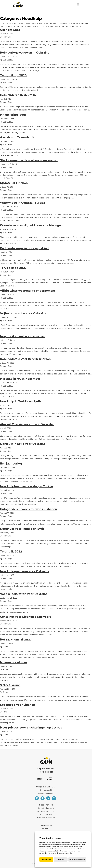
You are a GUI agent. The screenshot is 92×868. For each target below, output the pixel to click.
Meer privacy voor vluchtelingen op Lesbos (31, 728)
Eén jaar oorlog (11, 464)
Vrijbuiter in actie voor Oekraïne (23, 314)
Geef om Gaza (10, 30)
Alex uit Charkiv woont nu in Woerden (27, 424)
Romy (5, 647)
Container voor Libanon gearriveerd (26, 617)
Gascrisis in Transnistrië (17, 138)
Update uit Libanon (14, 183)
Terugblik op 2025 (13, 75)
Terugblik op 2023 (13, 268)
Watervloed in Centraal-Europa (22, 203)
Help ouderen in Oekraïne (18, 95)
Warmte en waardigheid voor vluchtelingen (31, 226)
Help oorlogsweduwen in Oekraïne (25, 53)
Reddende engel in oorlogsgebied (24, 248)
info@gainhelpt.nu (47, 808)
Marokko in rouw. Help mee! (20, 379)
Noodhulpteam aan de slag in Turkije (26, 486)
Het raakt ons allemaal (16, 640)
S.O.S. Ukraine (10, 685)
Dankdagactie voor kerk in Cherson (25, 359)
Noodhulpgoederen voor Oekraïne (25, 571)
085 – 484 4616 (47, 805)
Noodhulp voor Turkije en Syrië (22, 529)
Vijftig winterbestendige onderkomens (28, 291)
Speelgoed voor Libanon (18, 705)
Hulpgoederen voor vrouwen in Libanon (29, 509)
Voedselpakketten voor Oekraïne (24, 594)
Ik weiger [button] (61, 860)
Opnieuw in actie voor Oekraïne (23, 444)
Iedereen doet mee (14, 662)
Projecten (46, 828)
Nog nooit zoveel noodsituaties (22, 336)
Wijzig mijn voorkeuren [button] (77, 860)
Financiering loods (13, 115)
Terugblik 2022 (11, 552)
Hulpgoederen (46, 825)
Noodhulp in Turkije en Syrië (20, 402)
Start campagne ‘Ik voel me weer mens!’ (29, 160)
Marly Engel (8, 37)
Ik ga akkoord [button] (46, 860)
